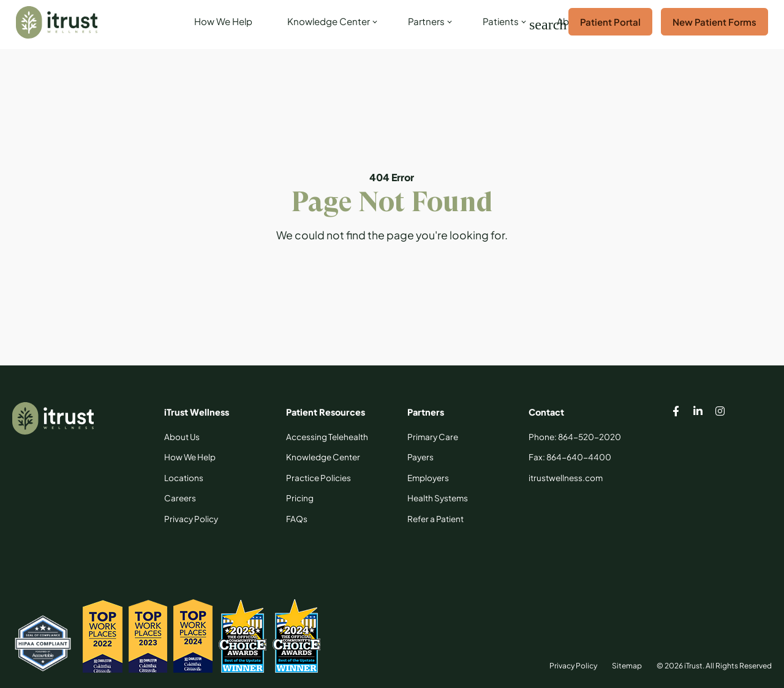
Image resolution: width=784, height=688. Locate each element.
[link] (330, 24)
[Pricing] (300, 498)
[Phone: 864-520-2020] (575, 437)
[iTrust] (57, 22)
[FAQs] (297, 519)
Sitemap (627, 666)
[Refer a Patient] (435, 519)
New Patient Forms (714, 22)
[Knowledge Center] (323, 457)
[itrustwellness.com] (566, 478)
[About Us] (182, 437)
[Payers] (420, 457)
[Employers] (428, 478)
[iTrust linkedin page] (698, 413)
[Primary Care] (433, 437)
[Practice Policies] (318, 478)
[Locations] (184, 478)
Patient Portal (610, 22)
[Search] (537, 24)
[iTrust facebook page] (676, 413)
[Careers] (180, 498)
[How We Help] (223, 24)
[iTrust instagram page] (720, 413)
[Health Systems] (438, 498)
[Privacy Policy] (191, 519)
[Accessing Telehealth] (327, 437)
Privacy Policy (573, 666)
